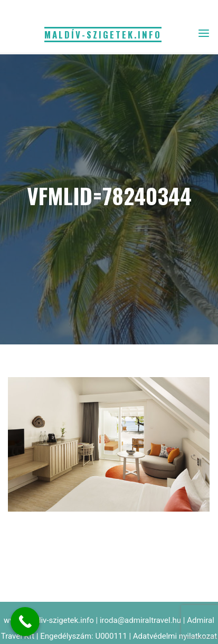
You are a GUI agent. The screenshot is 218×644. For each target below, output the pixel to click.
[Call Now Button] (25, 622)
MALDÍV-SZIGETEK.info (103, 35)
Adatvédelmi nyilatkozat (175, 636)
